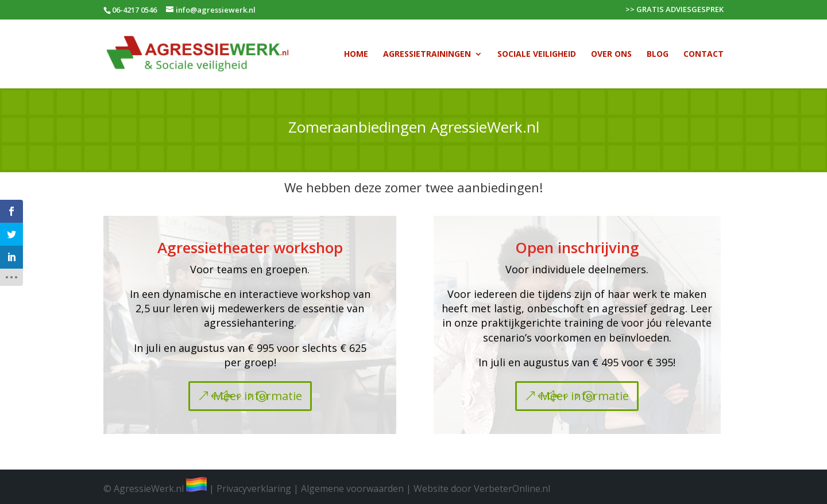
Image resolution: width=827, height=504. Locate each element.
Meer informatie (258, 396)
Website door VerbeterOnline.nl (482, 489)
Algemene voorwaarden (352, 489)
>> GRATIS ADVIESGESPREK (675, 10)
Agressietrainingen (427, 55)
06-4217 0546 (134, 10)
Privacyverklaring (254, 489)
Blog (658, 55)
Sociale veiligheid (537, 55)
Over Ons (611, 55)
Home (356, 55)
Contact (704, 55)
